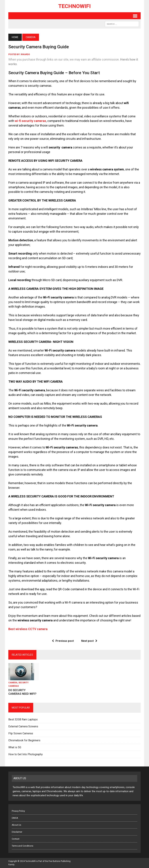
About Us (16, 825)
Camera (13, 683)
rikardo (25, 54)
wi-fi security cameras (30, 121)
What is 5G (15, 747)
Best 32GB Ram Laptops (23, 719)
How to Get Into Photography (26, 754)
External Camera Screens (23, 726)
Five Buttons (54, 861)
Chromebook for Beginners (24, 740)
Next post (89, 641)
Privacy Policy (18, 811)
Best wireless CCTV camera (28, 629)
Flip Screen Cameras (21, 733)
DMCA (15, 818)
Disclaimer (17, 832)
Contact (16, 839)
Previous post (63, 641)
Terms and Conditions (22, 846)
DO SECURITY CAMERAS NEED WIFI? (22, 692)
